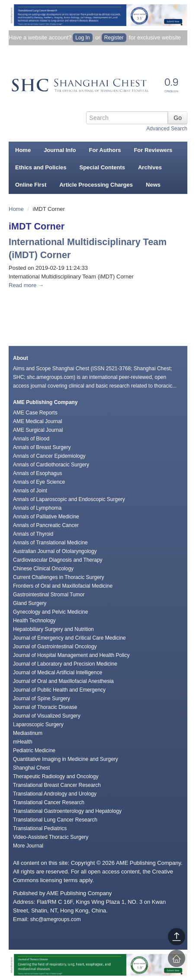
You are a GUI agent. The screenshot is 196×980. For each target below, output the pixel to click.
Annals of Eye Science (39, 482)
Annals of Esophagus (37, 473)
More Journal (28, 846)
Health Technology (34, 621)
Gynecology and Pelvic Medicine (50, 612)
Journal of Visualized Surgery (47, 716)
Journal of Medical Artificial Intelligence (58, 673)
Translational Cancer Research (49, 802)
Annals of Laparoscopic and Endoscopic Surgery (69, 499)
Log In (82, 38)
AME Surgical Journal (38, 430)
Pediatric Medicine (34, 750)
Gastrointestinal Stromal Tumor (49, 595)
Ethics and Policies (41, 167)
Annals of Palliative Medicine (46, 517)
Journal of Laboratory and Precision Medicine (65, 664)
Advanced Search (167, 129)
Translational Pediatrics (40, 828)
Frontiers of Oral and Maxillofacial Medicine (63, 586)
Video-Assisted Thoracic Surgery (51, 837)
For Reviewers (153, 150)
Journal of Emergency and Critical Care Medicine (69, 638)
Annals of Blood (31, 439)
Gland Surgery (30, 603)
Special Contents (102, 167)
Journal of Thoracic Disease (45, 707)
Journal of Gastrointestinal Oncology (55, 647)
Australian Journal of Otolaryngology (55, 551)
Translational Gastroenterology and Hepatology (67, 811)
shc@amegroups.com (56, 919)
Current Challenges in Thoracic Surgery (59, 577)
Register (114, 38)
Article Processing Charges (96, 185)
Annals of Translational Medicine (50, 543)
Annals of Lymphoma (37, 508)
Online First (31, 185)
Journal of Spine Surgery (42, 699)
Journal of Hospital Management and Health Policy (71, 655)
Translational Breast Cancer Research (57, 785)
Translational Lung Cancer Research (55, 820)
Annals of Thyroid (33, 534)
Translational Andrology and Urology (55, 794)
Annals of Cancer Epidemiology (49, 456)
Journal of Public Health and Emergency (59, 690)
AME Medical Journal (37, 421)
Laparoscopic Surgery (38, 724)
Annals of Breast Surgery (42, 447)
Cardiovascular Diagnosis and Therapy (58, 560)
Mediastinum (28, 733)
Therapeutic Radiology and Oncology (56, 776)
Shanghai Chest (31, 768)
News (153, 185)
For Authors (105, 150)
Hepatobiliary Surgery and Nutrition (53, 629)
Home (23, 150)
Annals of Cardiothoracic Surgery (51, 465)
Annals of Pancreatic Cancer (46, 525)
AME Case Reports (35, 413)
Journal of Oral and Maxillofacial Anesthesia (63, 681)
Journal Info (60, 150)
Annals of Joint (30, 491)
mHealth (23, 742)
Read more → (26, 285)
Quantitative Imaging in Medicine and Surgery (66, 759)
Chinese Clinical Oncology (43, 569)
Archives (150, 167)
